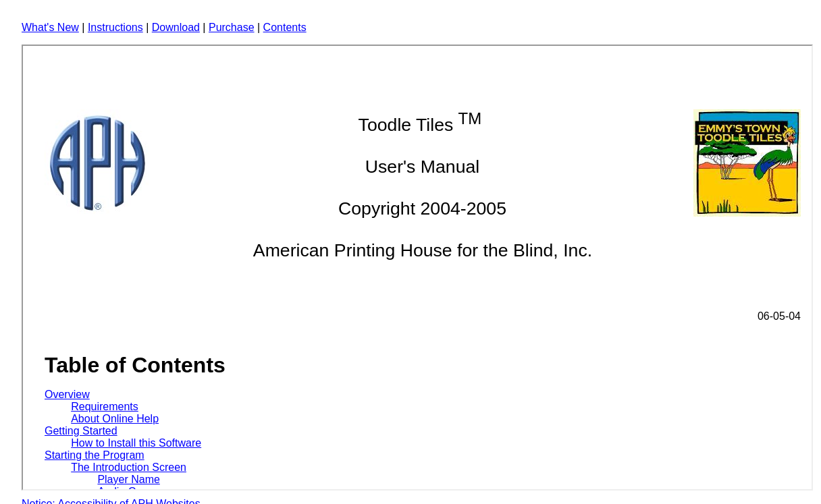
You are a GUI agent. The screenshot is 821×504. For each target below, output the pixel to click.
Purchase (232, 27)
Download (176, 27)
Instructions (115, 27)
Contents (285, 27)
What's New (50, 27)
